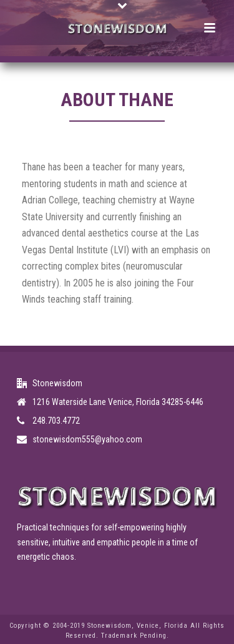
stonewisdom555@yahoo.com (87, 439)
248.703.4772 (56, 421)
